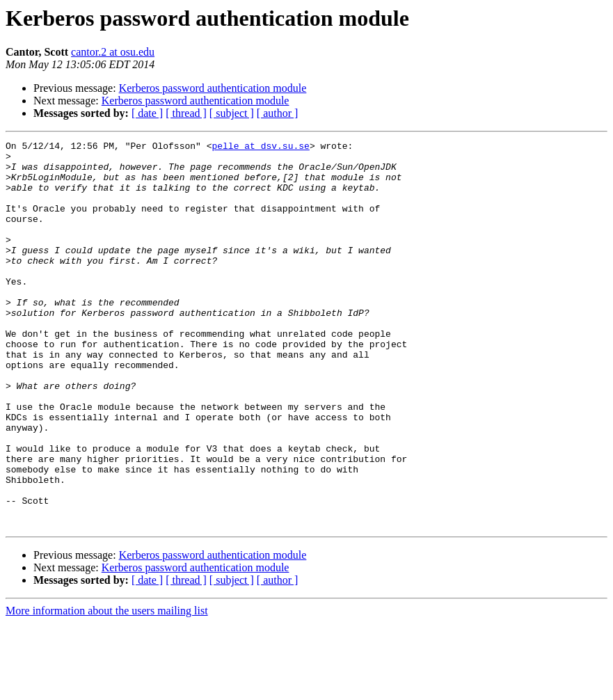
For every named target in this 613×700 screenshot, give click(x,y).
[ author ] (278, 113)
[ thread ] (186, 113)
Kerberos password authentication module (213, 88)
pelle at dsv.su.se (260, 148)
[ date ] (147, 113)
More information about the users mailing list (107, 688)
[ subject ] (232, 113)
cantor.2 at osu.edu (113, 52)
